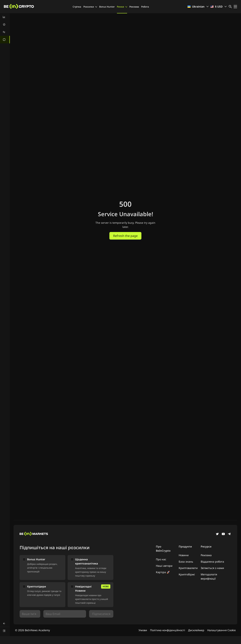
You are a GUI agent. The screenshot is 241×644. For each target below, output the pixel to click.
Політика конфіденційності (168, 630)
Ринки (122, 7)
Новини (184, 555)
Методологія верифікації (209, 576)
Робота (145, 7)
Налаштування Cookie (222, 630)
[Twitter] (217, 534)
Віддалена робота (212, 562)
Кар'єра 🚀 (163, 572)
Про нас (161, 559)
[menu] (5, 28)
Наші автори (164, 566)
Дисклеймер (196, 630)
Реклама (134, 7)
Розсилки (90, 7)
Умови (143, 630)
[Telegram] (229, 534)
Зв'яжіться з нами (212, 568)
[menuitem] (5, 17)
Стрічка (77, 7)
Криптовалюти (188, 568)
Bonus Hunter (107, 7)
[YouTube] (223, 534)
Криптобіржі (187, 574)
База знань (186, 562)
